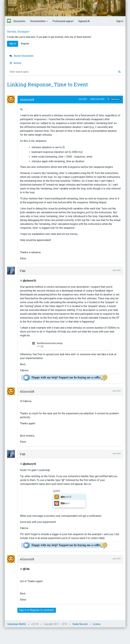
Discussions (19, 21)
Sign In (120, 21)
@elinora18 (29, 281)
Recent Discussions (22, 56)
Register (25, 44)
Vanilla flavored (80, 624)
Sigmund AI (84, 21)
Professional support (63, 21)
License (97, 624)
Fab (23, 271)
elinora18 (27, 99)
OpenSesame (115, 99)
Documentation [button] (39, 21)
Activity (15, 63)
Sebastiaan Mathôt (17, 624)
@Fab (26, 569)
